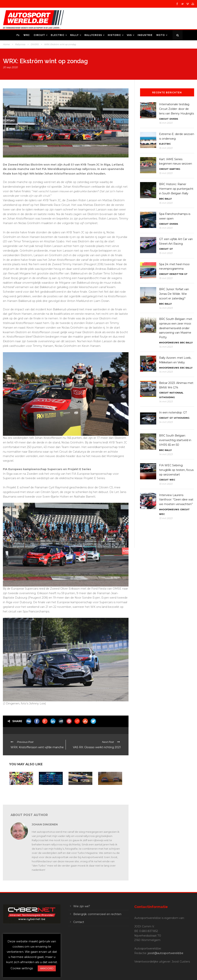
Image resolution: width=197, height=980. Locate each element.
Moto (161, 35)
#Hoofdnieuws (169, 343)
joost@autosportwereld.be (166, 953)
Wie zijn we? (82, 906)
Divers (174, 119)
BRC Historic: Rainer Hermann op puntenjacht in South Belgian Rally (176, 189)
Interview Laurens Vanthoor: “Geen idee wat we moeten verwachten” (176, 500)
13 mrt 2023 (166, 484)
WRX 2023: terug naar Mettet (49, 790)
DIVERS (35, 44)
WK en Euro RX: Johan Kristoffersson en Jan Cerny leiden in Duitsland (109, 793)
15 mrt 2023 (166, 148)
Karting (175, 169)
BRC (162, 199)
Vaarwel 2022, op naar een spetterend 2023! (20, 791)
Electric (58, 35)
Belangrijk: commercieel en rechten (97, 914)
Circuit (39, 35)
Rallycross (93, 35)
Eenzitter (176, 274)
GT (171, 249)
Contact (79, 922)
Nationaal (176, 393)
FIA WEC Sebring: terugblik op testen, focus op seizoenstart (176, 470)
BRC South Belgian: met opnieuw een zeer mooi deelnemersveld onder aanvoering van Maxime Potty (176, 328)
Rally (74, 35)
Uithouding (167, 397)
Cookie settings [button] (22, 968)
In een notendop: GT (173, 413)
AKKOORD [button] (47, 968)
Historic (114, 35)
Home (6, 44)
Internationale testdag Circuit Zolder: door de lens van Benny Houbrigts (177, 109)
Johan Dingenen (45, 824)
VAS (129, 35)
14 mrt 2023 (166, 308)
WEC (172, 480)
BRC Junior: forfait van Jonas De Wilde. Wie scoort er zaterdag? (174, 294)
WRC (27, 35)
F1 (18, 35)
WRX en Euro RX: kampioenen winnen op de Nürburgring (80, 791)
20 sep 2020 (10, 67)
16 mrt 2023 (166, 123)
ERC (182, 368)
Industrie (145, 35)
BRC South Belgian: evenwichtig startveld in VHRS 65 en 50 (175, 440)
